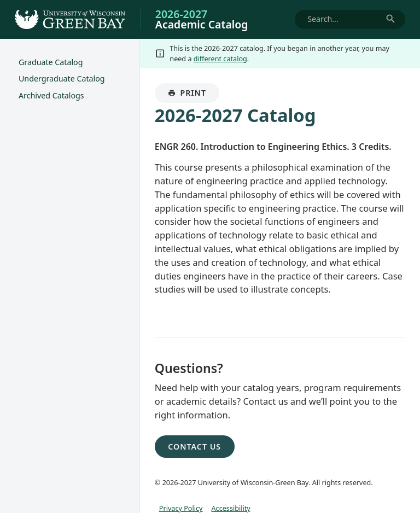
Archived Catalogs (51, 95)
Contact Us (194, 447)
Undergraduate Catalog (62, 78)
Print (194, 95)
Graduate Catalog (51, 62)
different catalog (220, 59)
